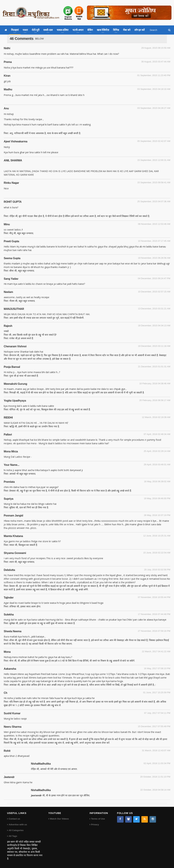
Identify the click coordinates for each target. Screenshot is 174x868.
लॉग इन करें (140, 30)
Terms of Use (98, 819)
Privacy (95, 825)
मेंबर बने (127, 30)
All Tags (13, 836)
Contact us (14, 819)
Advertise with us (18, 825)
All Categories (16, 830)
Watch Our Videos (59, 819)
